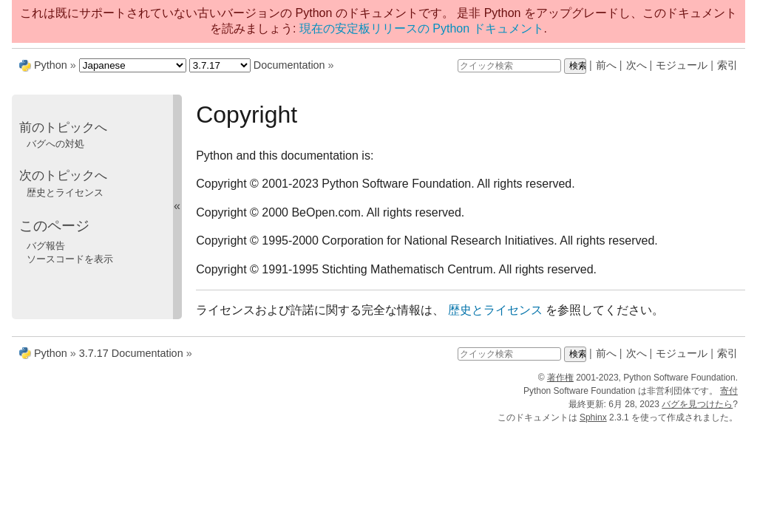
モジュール (682, 65)
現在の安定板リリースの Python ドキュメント (422, 28)
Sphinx (593, 417)
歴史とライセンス (65, 192)
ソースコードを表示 (70, 259)
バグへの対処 (55, 144)
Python (51, 65)
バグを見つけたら (697, 404)
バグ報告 (46, 246)
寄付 (729, 391)
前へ (606, 65)
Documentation (289, 65)
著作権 (560, 378)
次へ (637, 65)
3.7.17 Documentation (131, 353)
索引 (727, 65)
